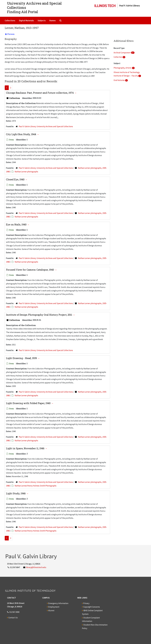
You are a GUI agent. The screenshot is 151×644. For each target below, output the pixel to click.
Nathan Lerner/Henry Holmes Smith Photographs (36, 486)
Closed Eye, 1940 (16, 179)
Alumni (51, 611)
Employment (54, 607)
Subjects (42, 20)
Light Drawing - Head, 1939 (22, 358)
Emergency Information (58, 603)
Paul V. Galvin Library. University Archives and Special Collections (46, 126)
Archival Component (122, 53)
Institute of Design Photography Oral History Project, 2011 (39, 315)
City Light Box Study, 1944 (21, 134)
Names (53, 20)
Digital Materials (26, 20)
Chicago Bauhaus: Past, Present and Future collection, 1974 (40, 93)
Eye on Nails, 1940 (17, 224)
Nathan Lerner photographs (26, 172)
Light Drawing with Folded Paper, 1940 (29, 403)
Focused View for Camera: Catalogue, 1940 (30, 270)
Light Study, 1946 (16, 493)
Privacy (86, 603)
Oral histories (119, 80)
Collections (10, 20)
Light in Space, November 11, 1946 (25, 448)
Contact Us (13, 618)
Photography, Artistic (123, 68)
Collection (118, 57)
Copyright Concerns (92, 607)
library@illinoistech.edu (36, 567)
